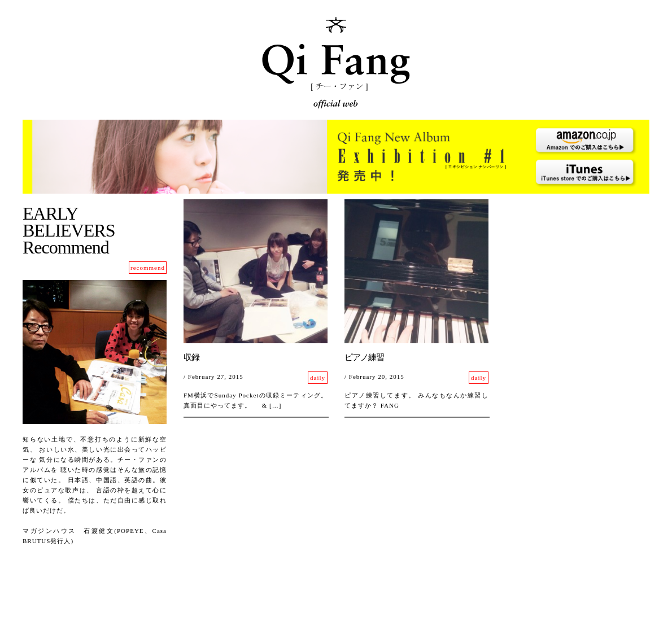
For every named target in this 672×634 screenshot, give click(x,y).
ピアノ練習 (364, 357)
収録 (191, 357)
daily (318, 378)
